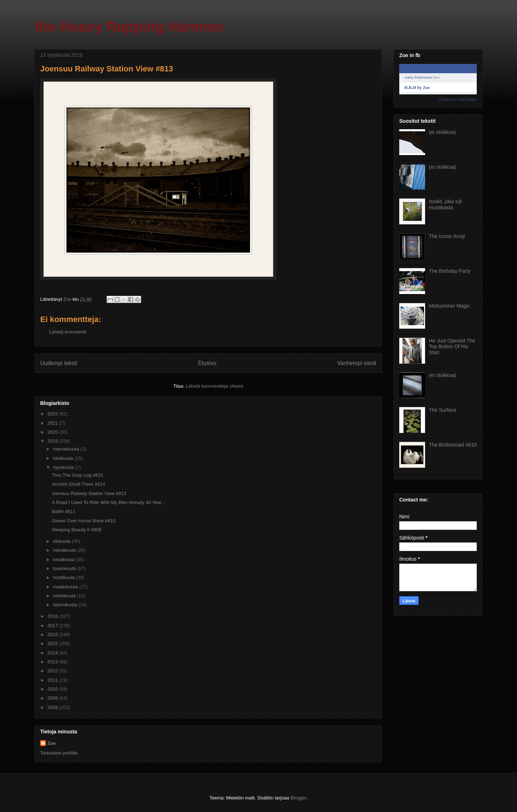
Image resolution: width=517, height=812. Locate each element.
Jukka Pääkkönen (418, 77)
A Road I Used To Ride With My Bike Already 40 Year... (108, 502)
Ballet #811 (63, 511)
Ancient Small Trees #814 (78, 484)
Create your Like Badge (458, 99)
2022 (53, 414)
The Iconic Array (447, 236)
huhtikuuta (65, 577)
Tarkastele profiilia (59, 753)
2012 (53, 671)
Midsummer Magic (450, 306)
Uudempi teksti (59, 363)
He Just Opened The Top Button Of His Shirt (452, 347)
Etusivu (207, 363)
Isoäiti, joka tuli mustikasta (446, 204)
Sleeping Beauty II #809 (76, 530)
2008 (53, 707)
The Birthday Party (450, 271)
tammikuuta (66, 605)
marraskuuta (67, 449)
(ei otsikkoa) (443, 132)
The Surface (443, 410)
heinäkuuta (65, 550)
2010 (53, 689)
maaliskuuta (66, 587)
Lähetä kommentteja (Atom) (214, 386)
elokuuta (63, 541)
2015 (53, 643)
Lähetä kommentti (68, 332)
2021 (53, 423)
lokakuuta (64, 458)
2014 (53, 653)
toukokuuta (65, 568)
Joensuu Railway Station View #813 (89, 493)
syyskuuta (64, 467)
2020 (53, 432)
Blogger (298, 798)
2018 (53, 616)
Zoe (52, 743)
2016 (53, 634)
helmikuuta (65, 596)
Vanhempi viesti (357, 363)
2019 (53, 441)
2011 (53, 680)
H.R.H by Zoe (417, 88)
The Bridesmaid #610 (453, 445)
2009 (53, 698)
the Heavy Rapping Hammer (130, 27)
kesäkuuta (64, 559)
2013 (53, 662)
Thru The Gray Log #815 (77, 475)
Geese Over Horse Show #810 (83, 521)
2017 (53, 626)
